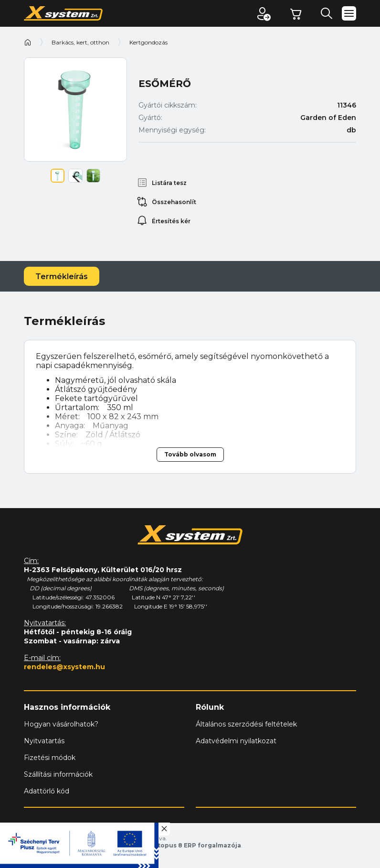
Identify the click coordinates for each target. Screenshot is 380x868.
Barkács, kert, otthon (80, 42)
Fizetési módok (50, 758)
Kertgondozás (148, 42)
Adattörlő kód (47, 791)
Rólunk (210, 707)
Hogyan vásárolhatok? (61, 724)
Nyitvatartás (44, 741)
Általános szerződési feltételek (246, 724)
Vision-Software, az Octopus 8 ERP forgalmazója (163, 845)
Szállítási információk (58, 774)
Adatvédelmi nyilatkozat (236, 741)
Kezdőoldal (28, 42)
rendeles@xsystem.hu (64, 667)
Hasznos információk (67, 707)
